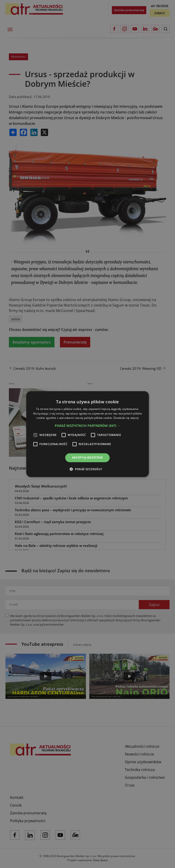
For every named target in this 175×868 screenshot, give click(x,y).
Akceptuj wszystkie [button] (87, 458)
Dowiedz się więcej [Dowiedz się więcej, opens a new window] (126, 418)
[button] (88, 426)
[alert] (87, 434)
